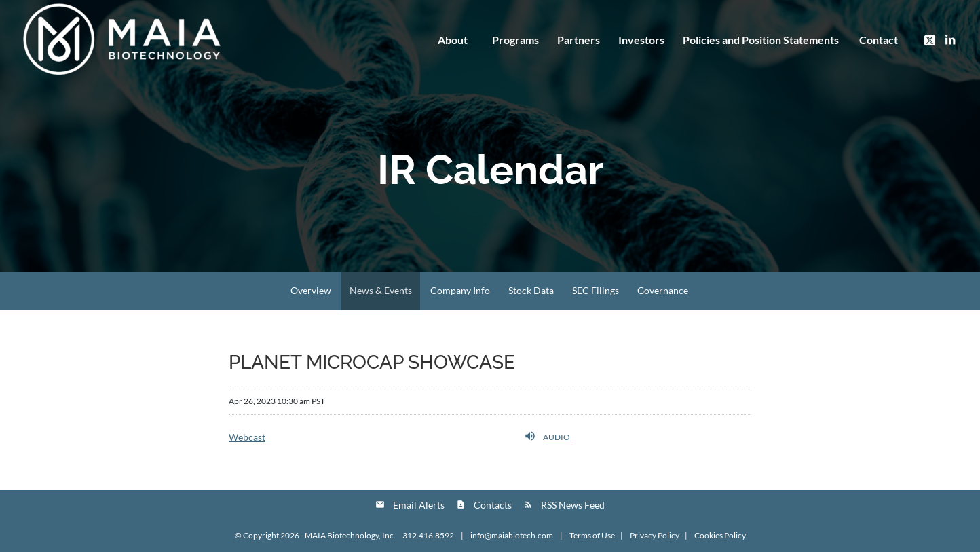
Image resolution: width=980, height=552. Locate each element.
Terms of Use (592, 535)
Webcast (247, 437)
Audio (547, 436)
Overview (311, 290)
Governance (663, 290)
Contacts (493, 505)
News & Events (381, 290)
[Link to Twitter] (930, 39)
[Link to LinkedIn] (950, 39)
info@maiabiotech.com (512, 535)
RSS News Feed (573, 505)
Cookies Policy (720, 535)
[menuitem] (760, 40)
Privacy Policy (655, 535)
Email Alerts (419, 505)
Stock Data (531, 290)
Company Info (460, 290)
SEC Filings (596, 290)
